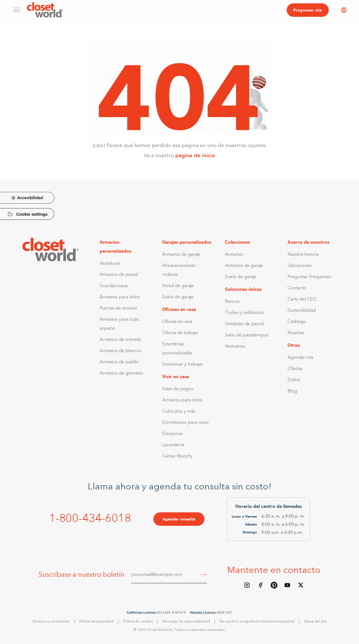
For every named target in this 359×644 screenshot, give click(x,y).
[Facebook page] (261, 585)
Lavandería (173, 445)
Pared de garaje (178, 286)
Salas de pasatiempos (247, 335)
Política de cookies (138, 622)
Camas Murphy (177, 456)
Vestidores (110, 264)
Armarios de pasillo (119, 362)
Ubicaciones (300, 266)
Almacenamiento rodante (179, 270)
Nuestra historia (303, 255)
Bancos (232, 302)
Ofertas (295, 369)
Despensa (172, 434)
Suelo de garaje (178, 297)
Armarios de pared (119, 275)
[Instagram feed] (247, 585)
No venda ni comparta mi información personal (257, 622)
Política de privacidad (96, 622)
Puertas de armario (118, 308)
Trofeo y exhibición (244, 313)
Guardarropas (114, 286)
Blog (292, 391)
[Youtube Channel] (287, 585)
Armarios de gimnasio (121, 373)
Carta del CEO (302, 299)
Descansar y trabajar (183, 364)
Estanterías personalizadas (177, 349)
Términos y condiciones (51, 622)
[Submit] (203, 575)
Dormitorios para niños (185, 423)
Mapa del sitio (316, 622)
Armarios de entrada (120, 340)
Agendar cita (300, 358)
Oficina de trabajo (180, 333)
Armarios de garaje (181, 255)
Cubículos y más (179, 411)
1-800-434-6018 (90, 519)
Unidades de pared (244, 324)
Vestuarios (235, 347)
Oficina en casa (177, 322)
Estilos (294, 380)
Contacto (297, 288)
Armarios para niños (120, 297)
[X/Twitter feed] (301, 585)
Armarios (234, 255)
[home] (45, 10)
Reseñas (296, 333)
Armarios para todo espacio (119, 324)
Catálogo (297, 322)
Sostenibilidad (302, 311)
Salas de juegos (178, 389)
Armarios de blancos (120, 351)
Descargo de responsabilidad (186, 622)
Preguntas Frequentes (309, 277)
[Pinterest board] (274, 585)
